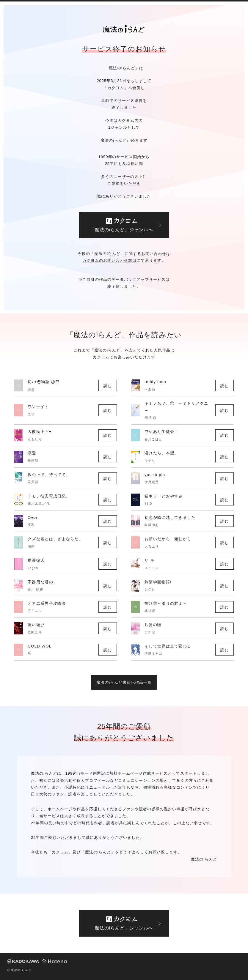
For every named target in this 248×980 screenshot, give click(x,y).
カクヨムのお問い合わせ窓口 (109, 260)
